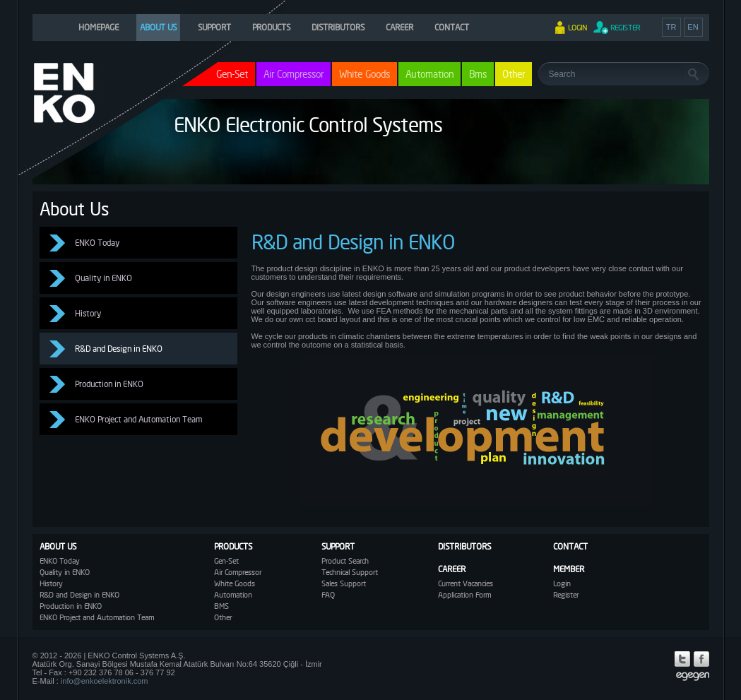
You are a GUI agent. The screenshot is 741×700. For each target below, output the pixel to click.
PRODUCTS (271, 27)
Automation (429, 74)
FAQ (328, 595)
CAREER (399, 27)
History (88, 313)
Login (562, 583)
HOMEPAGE (99, 27)
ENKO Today (97, 243)
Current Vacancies (466, 583)
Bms (478, 74)
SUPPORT (214, 27)
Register (566, 595)
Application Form (464, 595)
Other (514, 74)
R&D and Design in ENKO (119, 349)
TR (671, 27)
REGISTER (625, 28)
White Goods (364, 74)
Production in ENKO (109, 384)
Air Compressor (294, 74)
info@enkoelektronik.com (105, 681)
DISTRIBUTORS (338, 27)
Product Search (345, 561)
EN (693, 27)
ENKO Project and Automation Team (138, 419)
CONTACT (452, 27)
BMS (221, 606)
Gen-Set (226, 561)
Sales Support (344, 583)
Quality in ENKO (103, 278)
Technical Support (350, 572)
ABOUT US (158, 27)
